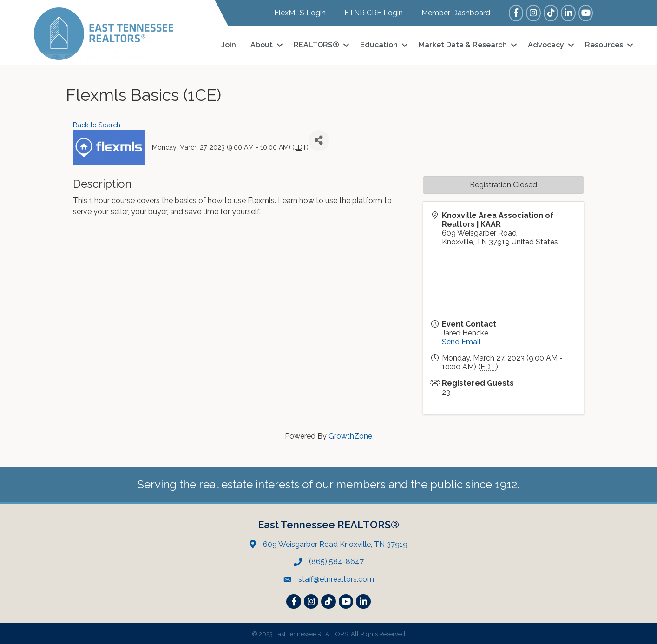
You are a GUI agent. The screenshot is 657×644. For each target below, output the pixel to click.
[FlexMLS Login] (295, 13)
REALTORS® (316, 45)
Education (379, 45)
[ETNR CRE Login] (369, 13)
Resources (604, 45)
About (262, 45)
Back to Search (97, 125)
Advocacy (546, 45)
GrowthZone (350, 436)
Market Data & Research (463, 45)
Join (229, 45)
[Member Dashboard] (451, 13)
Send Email (461, 342)
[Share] (319, 141)
